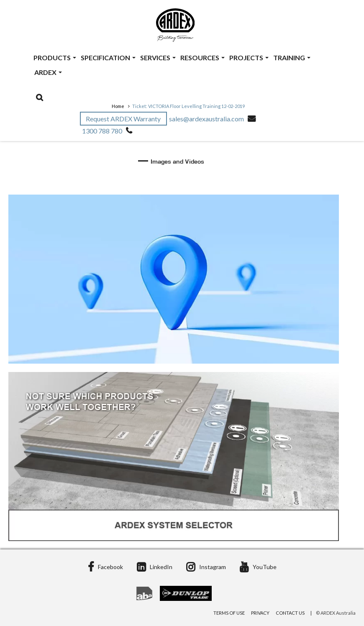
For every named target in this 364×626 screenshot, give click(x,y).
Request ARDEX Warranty (124, 119)
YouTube (258, 567)
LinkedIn (155, 567)
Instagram (206, 567)
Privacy (260, 613)
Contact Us (290, 613)
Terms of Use (229, 613)
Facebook (105, 567)
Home (118, 106)
